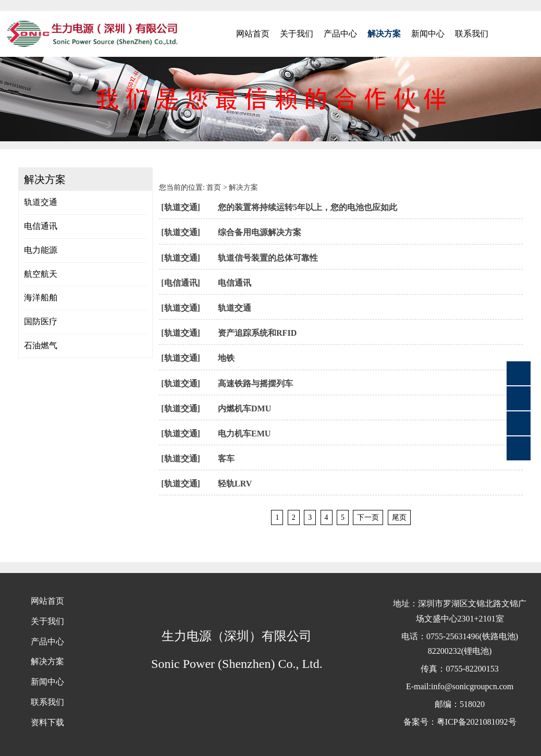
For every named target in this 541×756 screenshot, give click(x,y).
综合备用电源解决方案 (260, 232)
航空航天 (41, 274)
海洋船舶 (41, 297)
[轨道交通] (181, 207)
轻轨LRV (235, 484)
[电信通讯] (181, 283)
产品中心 (340, 34)
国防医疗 (41, 321)
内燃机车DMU (244, 409)
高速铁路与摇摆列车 (255, 383)
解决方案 (384, 34)
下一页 (368, 517)
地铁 (226, 358)
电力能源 (41, 250)
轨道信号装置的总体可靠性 (268, 258)
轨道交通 (41, 202)
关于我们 (297, 34)
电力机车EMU (244, 434)
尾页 (399, 517)
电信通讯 (41, 226)
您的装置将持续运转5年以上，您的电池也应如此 (308, 207)
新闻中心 (428, 34)
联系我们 (472, 34)
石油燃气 (41, 345)
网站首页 (253, 34)
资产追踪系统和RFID (257, 333)
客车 (226, 459)
